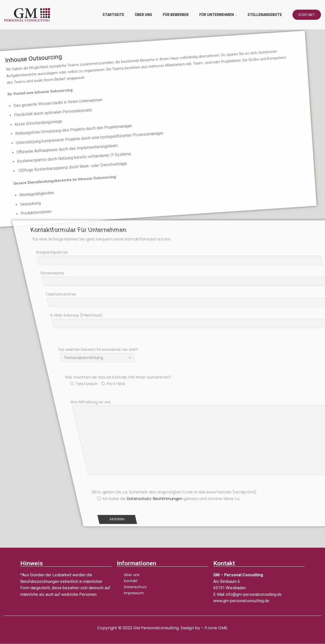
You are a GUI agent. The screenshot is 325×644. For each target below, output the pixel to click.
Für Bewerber (176, 15)
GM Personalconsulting (156, 628)
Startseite (113, 15)
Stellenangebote (265, 15)
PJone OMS (216, 628)
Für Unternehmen (218, 15)
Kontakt (307, 15)
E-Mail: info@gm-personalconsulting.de (248, 594)
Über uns (143, 15)
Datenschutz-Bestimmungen (212, 499)
